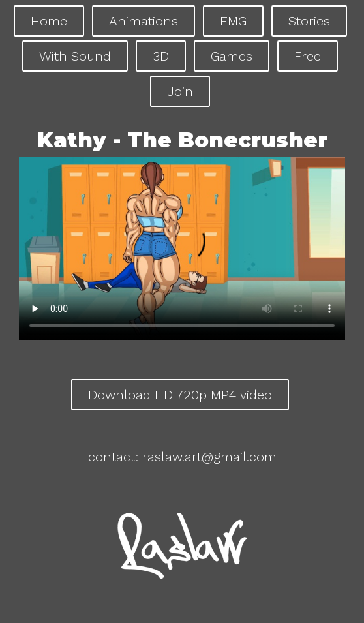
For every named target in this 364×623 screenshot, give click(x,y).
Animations (144, 21)
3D (161, 56)
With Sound (75, 56)
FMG (233, 21)
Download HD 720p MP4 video (180, 395)
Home (49, 21)
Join (180, 91)
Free (308, 56)
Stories (309, 21)
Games (232, 56)
